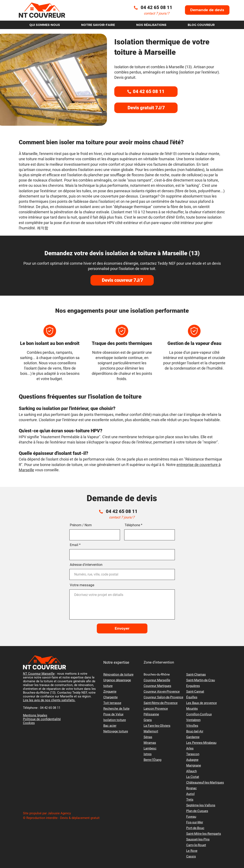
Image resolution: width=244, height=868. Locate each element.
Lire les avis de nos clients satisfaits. (49, 700)
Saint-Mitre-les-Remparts (204, 834)
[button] (207, 10)
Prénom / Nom (81, 525)
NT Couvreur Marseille (39, 674)
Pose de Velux (113, 714)
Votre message (82, 585)
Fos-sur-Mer (195, 822)
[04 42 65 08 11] (146, 92)
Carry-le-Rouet (196, 845)
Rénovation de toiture (118, 674)
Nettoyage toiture (116, 731)
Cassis (191, 856)
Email (74, 545)
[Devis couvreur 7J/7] (122, 280)
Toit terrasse (112, 703)
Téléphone (132, 525)
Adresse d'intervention (86, 565)
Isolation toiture (115, 720)
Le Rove (192, 851)
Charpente (111, 697)
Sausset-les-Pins (198, 839)
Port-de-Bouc (195, 828)
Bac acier (110, 726)
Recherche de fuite (116, 709)
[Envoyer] (122, 628)
